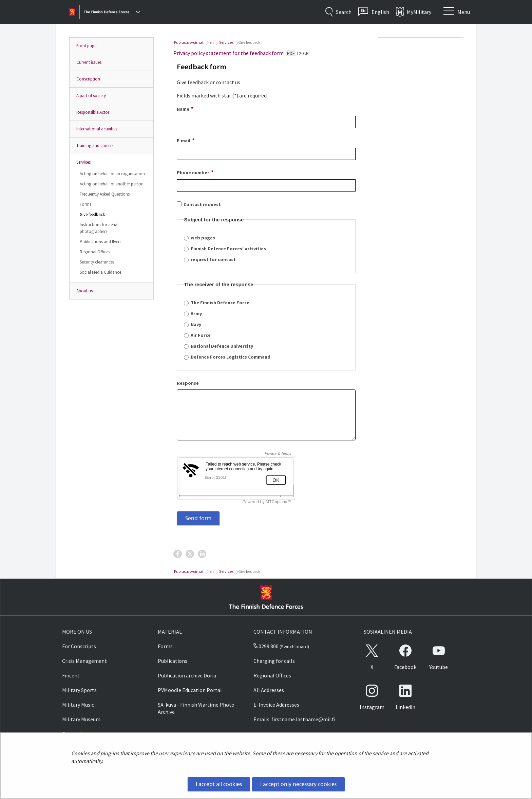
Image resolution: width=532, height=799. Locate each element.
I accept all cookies (219, 784)
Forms (85, 204)
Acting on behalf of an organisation (112, 174)
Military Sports (79, 690)
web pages (203, 238)
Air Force (201, 335)
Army (196, 313)
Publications (173, 661)
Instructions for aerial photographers (99, 228)
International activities (97, 129)
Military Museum (81, 719)
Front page (86, 46)
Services (83, 162)
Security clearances (97, 262)
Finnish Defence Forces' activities (228, 249)
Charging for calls (274, 661)
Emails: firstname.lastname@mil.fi (294, 719)
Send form (198, 518)
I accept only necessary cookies (298, 784)
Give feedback (92, 214)
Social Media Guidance (100, 272)
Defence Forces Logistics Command (231, 357)
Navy (196, 324)
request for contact (213, 259)
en (211, 42)
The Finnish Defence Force (220, 303)
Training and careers (95, 146)
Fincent (71, 675)
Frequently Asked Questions (105, 194)
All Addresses (269, 690)
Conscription (88, 79)
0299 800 (266, 646)
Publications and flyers (100, 242)
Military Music (78, 705)
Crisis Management (84, 661)
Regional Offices (95, 252)
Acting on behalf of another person (112, 184)
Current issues (89, 62)
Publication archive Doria (187, 675)
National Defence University (222, 346)
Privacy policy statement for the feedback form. (241, 53)
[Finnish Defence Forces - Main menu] (112, 12)
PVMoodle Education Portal (190, 690)
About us (84, 291)
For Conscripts (79, 646)
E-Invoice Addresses (276, 705)
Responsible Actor (93, 112)
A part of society (91, 96)
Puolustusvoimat (188, 42)
